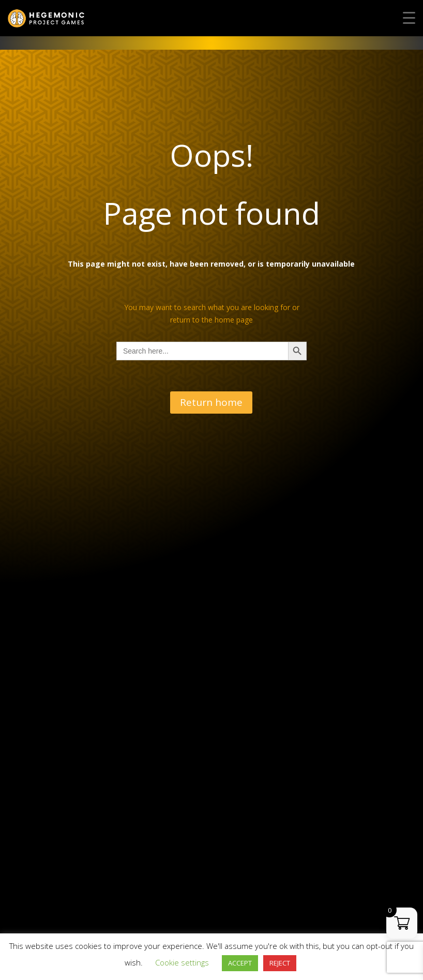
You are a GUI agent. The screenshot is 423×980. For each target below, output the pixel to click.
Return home (211, 402)
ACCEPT (240, 963)
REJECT (280, 963)
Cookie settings (182, 962)
